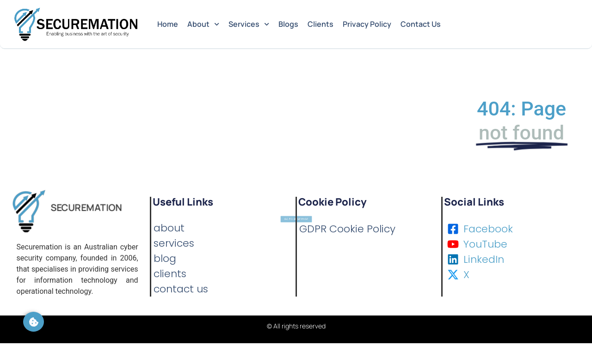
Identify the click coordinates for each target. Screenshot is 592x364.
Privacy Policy (367, 24)
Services (249, 24)
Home (168, 24)
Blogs (288, 24)
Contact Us (421, 24)
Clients (321, 24)
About (203, 24)
